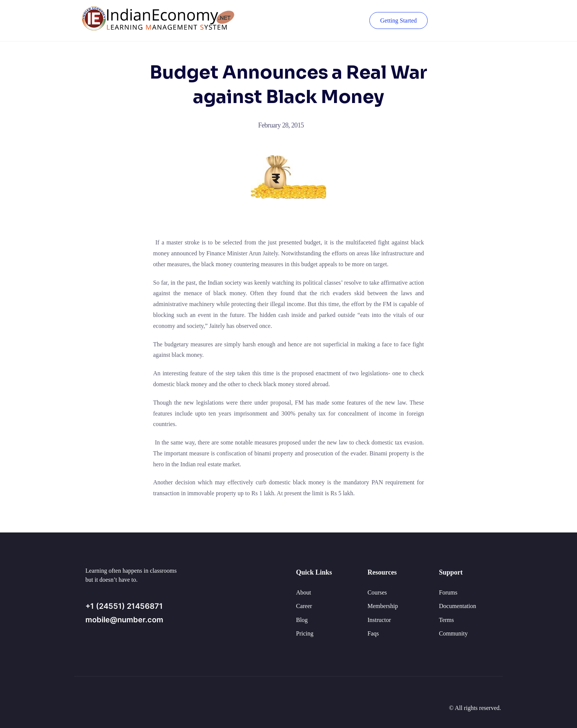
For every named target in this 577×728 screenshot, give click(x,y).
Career (304, 606)
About (304, 592)
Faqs (373, 633)
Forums (448, 592)
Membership (383, 606)
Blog (302, 620)
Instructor (379, 620)
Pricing (305, 633)
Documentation (458, 606)
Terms (446, 620)
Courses (377, 592)
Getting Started (399, 20)
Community (453, 633)
